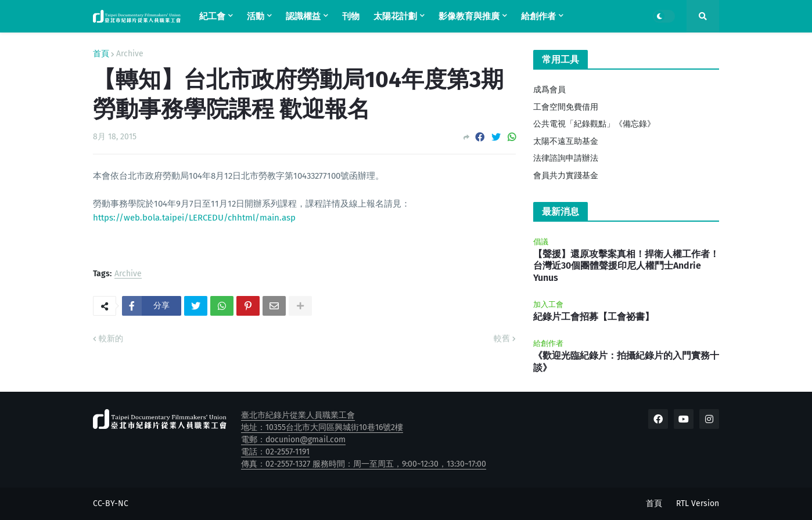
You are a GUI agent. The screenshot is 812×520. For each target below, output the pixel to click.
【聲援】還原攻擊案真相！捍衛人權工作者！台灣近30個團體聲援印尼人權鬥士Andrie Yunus (626, 266)
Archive (130, 54)
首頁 (101, 54)
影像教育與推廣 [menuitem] (469, 16)
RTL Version (698, 503)
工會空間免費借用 (566, 107)
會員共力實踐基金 (566, 176)
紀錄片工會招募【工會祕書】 (594, 317)
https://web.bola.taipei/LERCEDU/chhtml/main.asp (194, 218)
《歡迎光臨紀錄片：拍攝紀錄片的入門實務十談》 (626, 362)
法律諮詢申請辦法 (566, 158)
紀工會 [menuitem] (212, 16)
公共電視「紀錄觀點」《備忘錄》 (594, 124)
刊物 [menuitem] (351, 16)
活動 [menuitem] (256, 16)
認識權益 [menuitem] (303, 16)
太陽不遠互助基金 (566, 141)
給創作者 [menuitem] (538, 16)
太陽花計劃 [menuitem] (395, 16)
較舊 (502, 339)
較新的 (111, 339)
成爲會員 (549, 90)
